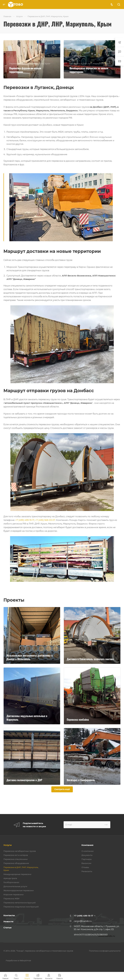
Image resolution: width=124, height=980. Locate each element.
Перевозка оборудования (16, 863)
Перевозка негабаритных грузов (20, 851)
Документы (87, 855)
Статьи (7, 928)
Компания (87, 845)
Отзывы (85, 867)
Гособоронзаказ (11, 882)
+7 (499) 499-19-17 (25, 520)
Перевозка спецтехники (16, 859)
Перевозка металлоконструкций (20, 903)
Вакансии (86, 863)
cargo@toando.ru (83, 921)
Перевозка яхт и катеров (16, 855)
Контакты (9, 915)
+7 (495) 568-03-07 (45, 520)
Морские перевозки (13, 894)
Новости (8, 921)
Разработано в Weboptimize (18, 961)
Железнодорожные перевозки (19, 890)
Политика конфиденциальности (105, 951)
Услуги (8, 845)
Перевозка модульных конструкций (21, 907)
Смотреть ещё (62, 789)
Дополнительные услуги (15, 886)
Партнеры (87, 859)
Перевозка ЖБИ (11, 899)
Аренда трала (10, 878)
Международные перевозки (17, 874)
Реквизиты (87, 871)
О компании (88, 851)
